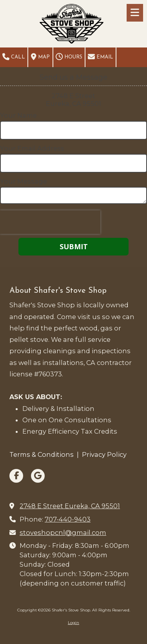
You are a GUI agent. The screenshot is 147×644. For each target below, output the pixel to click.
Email (101, 57)
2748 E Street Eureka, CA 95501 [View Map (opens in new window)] (70, 506)
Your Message (24, 181)
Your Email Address (32, 148)
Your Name (18, 115)
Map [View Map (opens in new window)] (40, 57)
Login (73, 623)
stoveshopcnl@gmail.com (63, 533)
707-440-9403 (68, 519)
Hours (69, 57)
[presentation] (50, 222)
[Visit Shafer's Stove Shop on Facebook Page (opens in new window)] (16, 476)
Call (14, 57)
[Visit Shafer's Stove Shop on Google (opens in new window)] (38, 476)
